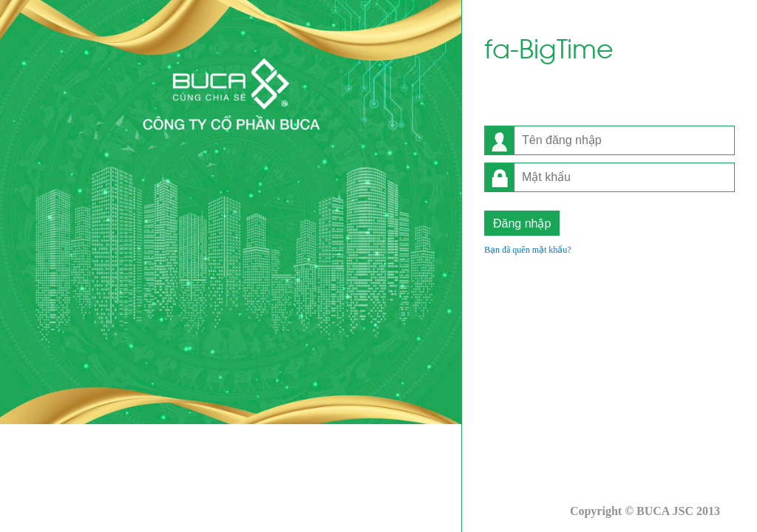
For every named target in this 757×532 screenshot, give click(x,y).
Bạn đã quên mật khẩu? (528, 250)
